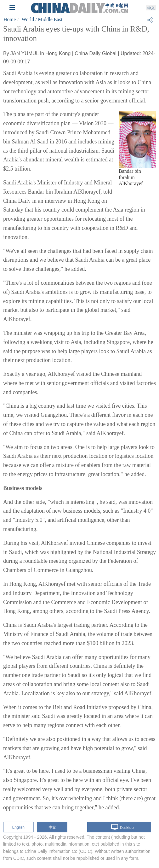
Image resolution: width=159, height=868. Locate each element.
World (28, 19)
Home (10, 19)
